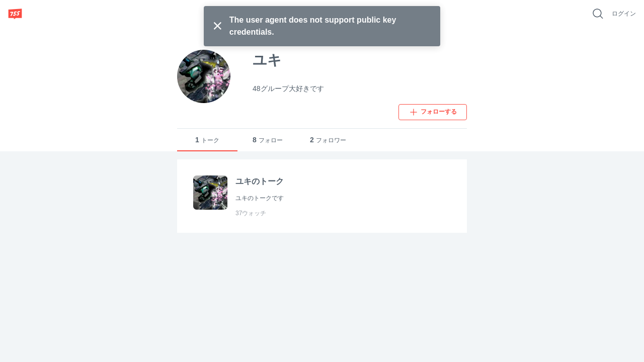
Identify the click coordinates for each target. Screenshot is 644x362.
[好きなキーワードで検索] (598, 14)
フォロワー (328, 140)
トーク (207, 140)
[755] (15, 14)
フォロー (268, 140)
